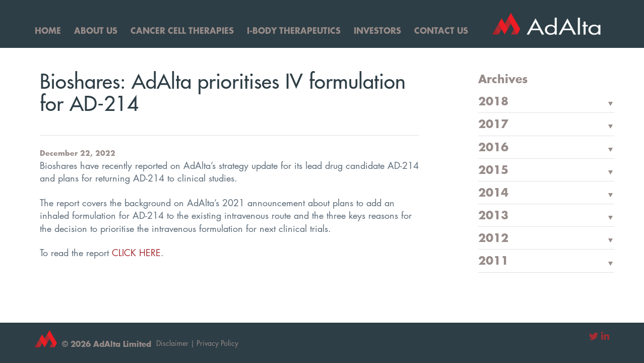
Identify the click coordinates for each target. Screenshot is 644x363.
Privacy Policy (217, 343)
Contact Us (441, 30)
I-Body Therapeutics (294, 30)
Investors (377, 30)
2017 (493, 125)
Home (48, 30)
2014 (493, 193)
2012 (493, 238)
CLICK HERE (136, 253)
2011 (493, 261)
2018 (493, 102)
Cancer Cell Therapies (182, 30)
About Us (96, 30)
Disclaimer (172, 343)
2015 (493, 170)
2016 (493, 148)
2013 (493, 216)
